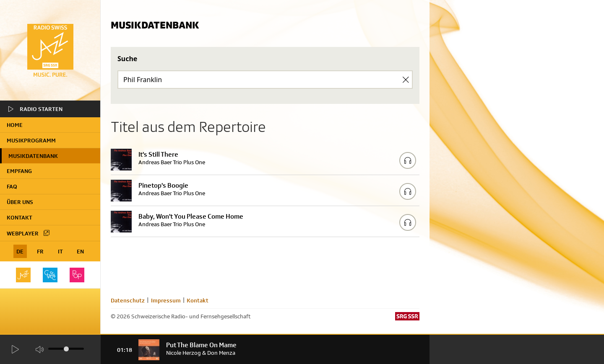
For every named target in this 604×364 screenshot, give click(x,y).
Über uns (20, 202)
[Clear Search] (406, 80)
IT (60, 251)
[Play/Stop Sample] (408, 160)
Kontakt (20, 217)
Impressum (166, 300)
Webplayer (29, 233)
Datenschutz (128, 300)
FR (40, 251)
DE (20, 251)
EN (80, 251)
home (15, 125)
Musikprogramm (31, 140)
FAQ (12, 186)
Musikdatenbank (33, 156)
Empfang (19, 171)
